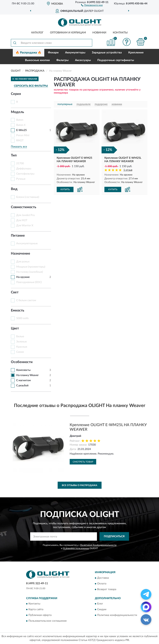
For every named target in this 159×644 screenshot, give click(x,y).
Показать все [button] (19, 147)
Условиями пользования (76, 548)
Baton (20, 120)
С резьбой (22, 386)
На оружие (23, 277)
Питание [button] (18, 236)
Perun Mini (23, 135)
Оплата (102, 584)
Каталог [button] (37, 33)
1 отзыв (128, 170)
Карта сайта (36, 609)
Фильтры (62, 60)
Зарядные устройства (107, 53)
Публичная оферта (40, 615)
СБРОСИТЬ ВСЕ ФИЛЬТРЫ (31, 86)
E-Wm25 (21, 130)
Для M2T (22, 220)
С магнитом (23, 380)
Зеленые (21, 342)
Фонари (53, 53)
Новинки (99, 33)
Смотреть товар (83, 462)
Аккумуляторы (75, 53)
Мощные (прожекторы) (31, 267)
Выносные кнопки (37, 60)
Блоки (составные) (28, 197)
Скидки (102, 609)
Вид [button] (14, 189)
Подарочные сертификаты (116, 60)
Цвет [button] (15, 328)
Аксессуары (83, 60)
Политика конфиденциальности (117, 615)
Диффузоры (24, 169)
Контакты (120, 33)
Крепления (136, 53)
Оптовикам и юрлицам (68, 33)
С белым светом (26, 300)
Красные (22, 347)
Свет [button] (15, 292)
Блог (100, 604)
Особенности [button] (22, 362)
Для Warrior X (25, 226)
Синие (20, 352)
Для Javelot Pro (25, 215)
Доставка (103, 578)
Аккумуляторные (27, 244)
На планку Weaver (27, 375)
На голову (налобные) (30, 272)
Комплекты (23, 370)
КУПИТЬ (65, 189)
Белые (20, 337)
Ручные (21, 179)
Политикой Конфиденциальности (98, 545)
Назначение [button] (21, 254)
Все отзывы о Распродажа (79, 485)
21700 (20, 163)
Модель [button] (17, 112)
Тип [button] (14, 155)
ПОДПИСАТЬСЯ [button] (114, 536)
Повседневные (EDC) (29, 282)
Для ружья (23, 262)
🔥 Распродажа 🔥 (29, 53)
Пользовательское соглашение (48, 621)
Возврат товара (107, 589)
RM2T (20, 141)
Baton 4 (21, 125)
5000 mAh (22, 318)
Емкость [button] (18, 311)
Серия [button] (16, 94)
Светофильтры (25, 174)
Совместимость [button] (24, 207)
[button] (92, 5)
